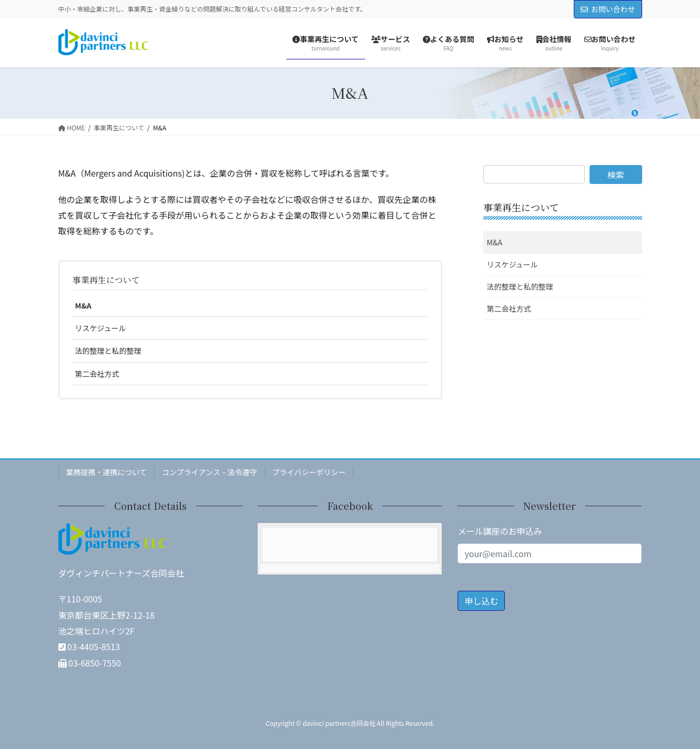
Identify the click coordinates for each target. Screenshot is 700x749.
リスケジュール (101, 328)
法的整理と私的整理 (108, 351)
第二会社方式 (97, 374)
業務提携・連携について (107, 472)
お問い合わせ (608, 9)
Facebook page (350, 545)
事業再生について (106, 280)
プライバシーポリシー (309, 472)
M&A (83, 305)
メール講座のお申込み (500, 531)
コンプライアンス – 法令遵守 (210, 472)
